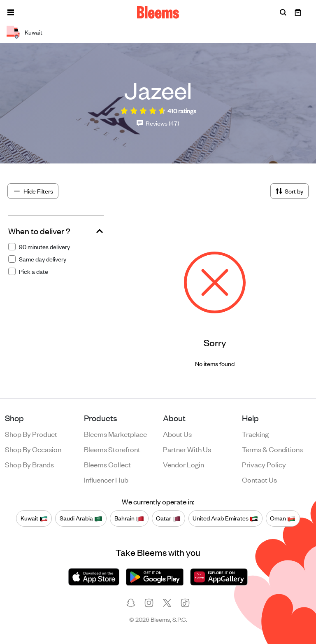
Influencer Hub (106, 479)
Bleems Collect (107, 464)
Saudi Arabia (81, 518)
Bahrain (129, 518)
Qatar (168, 518)
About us (177, 434)
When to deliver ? (39, 231)
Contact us (259, 479)
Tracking (255, 434)
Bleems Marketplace (115, 434)
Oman (283, 518)
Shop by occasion (33, 449)
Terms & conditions (272, 449)
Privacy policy (264, 464)
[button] (11, 12)
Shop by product (31, 434)
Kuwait (34, 518)
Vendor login (184, 464)
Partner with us (187, 449)
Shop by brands (29, 464)
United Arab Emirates (225, 518)
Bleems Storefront (112, 449)
